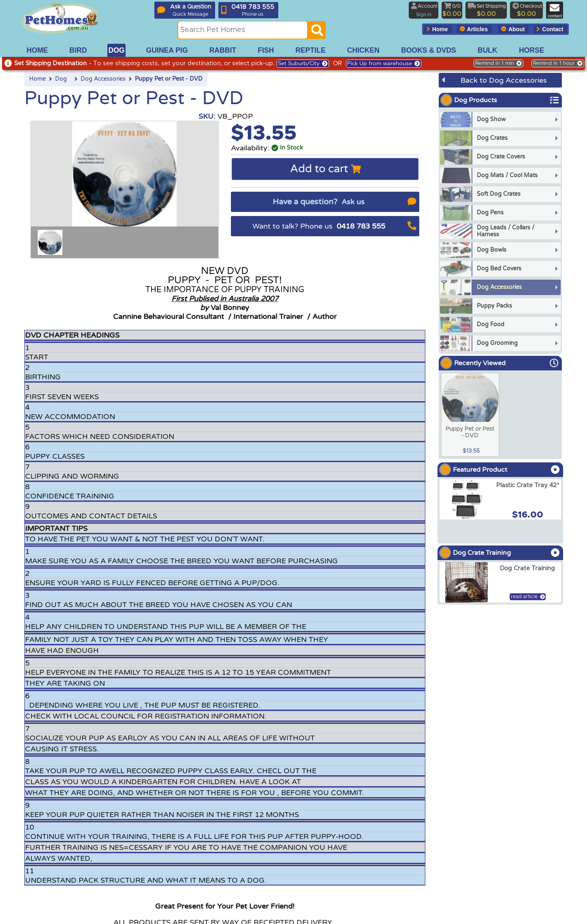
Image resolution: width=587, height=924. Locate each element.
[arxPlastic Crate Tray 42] (500, 499)
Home (37, 79)
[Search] (317, 32)
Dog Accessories (103, 79)
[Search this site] (243, 30)
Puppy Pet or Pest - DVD (169, 79)
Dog (61, 79)
